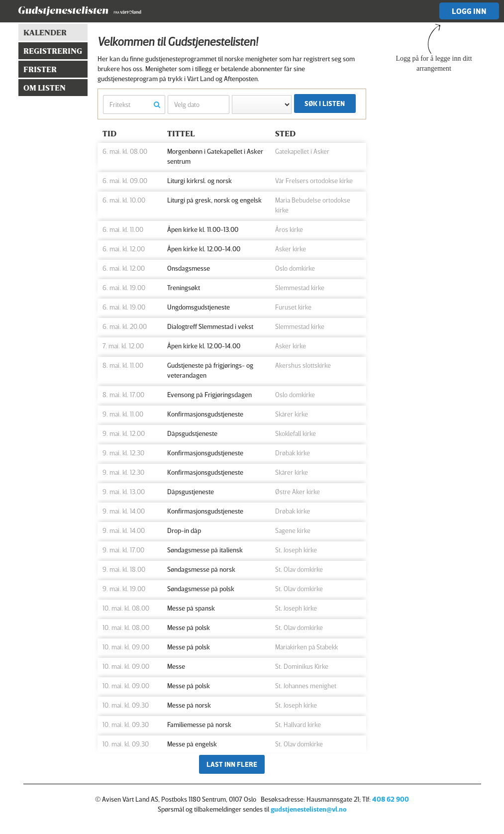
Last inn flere (232, 764)
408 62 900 (391, 799)
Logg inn (469, 11)
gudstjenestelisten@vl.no (309, 809)
